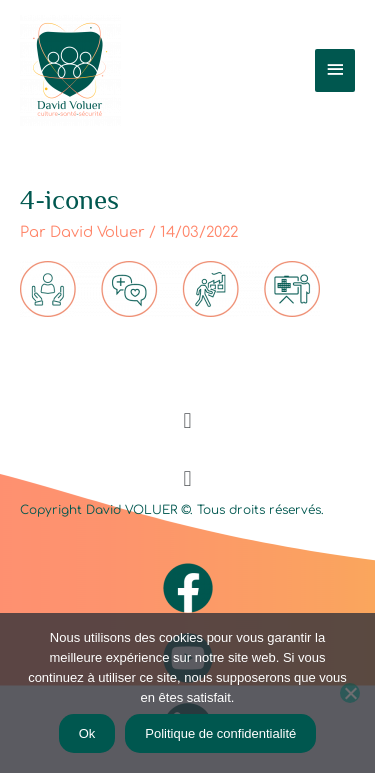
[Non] (350, 693)
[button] (187, 420)
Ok (87, 733)
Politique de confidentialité (220, 733)
